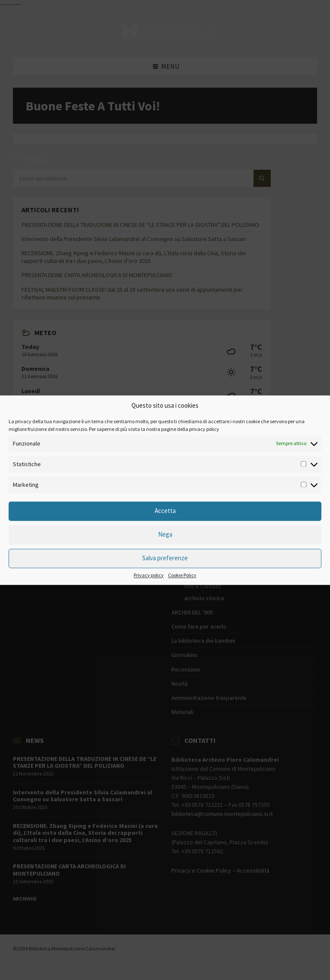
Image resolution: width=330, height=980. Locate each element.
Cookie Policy (182, 575)
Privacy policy (149, 575)
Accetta (165, 511)
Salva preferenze (165, 558)
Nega (165, 535)
